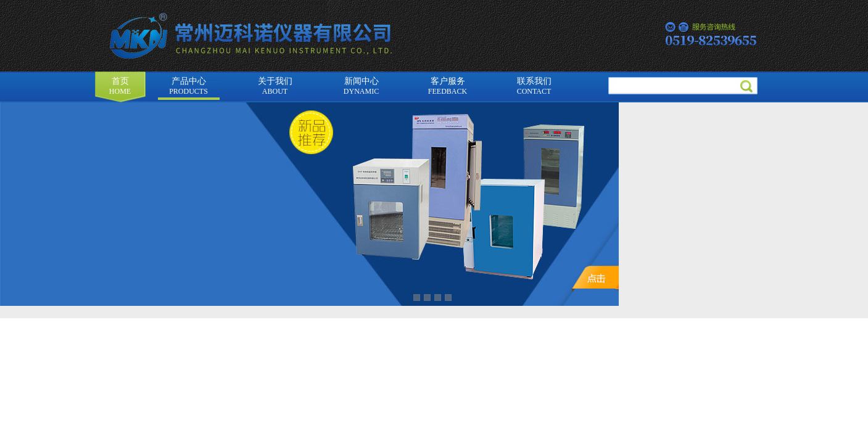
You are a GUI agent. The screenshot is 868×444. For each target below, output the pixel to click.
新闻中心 (361, 86)
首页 (120, 86)
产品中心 (188, 86)
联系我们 (534, 86)
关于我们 (275, 86)
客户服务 (448, 86)
